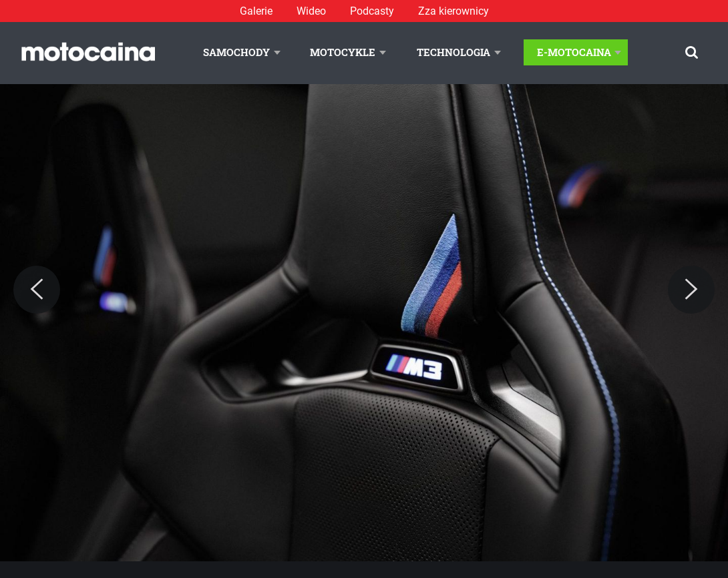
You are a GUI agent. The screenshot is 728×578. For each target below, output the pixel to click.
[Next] (691, 290)
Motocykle (343, 52)
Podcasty (372, 11)
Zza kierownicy (453, 11)
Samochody (236, 52)
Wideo (311, 11)
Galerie (256, 11)
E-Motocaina (574, 52)
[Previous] (37, 290)
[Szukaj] (692, 52)
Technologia (453, 52)
